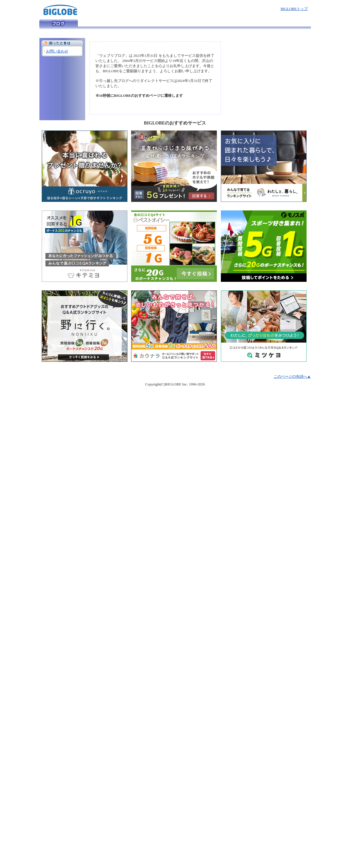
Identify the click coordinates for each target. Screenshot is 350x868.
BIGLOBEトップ (294, 9)
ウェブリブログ (59, 23)
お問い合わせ (57, 51)
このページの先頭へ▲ (292, 376)
